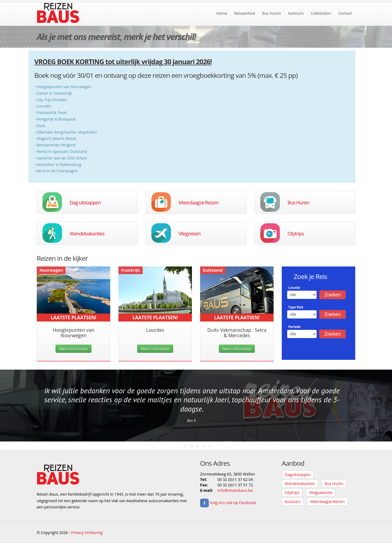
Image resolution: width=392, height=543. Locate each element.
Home (222, 13)
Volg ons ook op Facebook (228, 503)
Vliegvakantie (321, 493)
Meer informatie (73, 349)
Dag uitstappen (85, 203)
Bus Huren (272, 13)
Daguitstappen (298, 475)
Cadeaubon (321, 13)
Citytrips (296, 234)
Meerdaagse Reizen (198, 203)
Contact (345, 13)
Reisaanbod (245, 13)
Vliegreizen (189, 234)
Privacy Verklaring (87, 533)
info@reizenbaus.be (235, 490)
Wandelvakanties (87, 234)
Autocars (296, 13)
